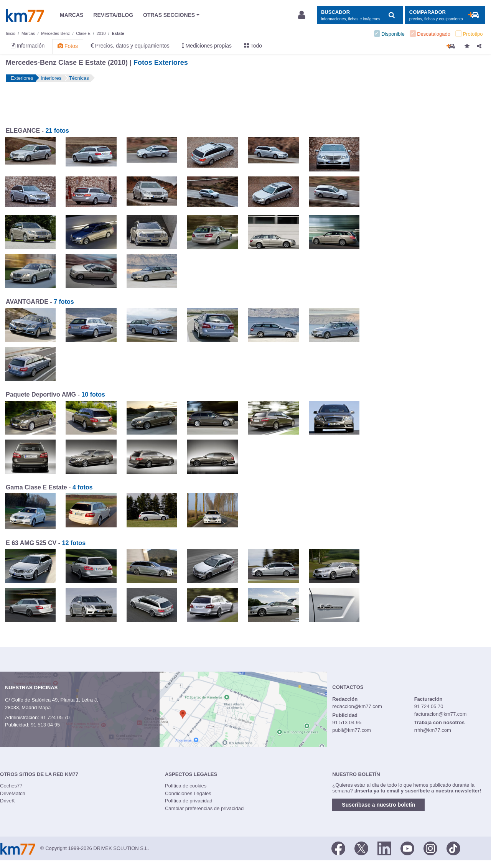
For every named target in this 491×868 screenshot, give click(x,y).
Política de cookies (186, 786)
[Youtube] (407, 848)
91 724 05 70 (55, 717)
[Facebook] (338, 848)
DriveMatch (13, 793)
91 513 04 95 (45, 725)
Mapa (45, 707)
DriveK (7, 801)
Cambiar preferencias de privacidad (204, 808)
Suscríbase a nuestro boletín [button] (378, 805)
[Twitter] (361, 848)
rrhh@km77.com (433, 730)
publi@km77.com (352, 730)
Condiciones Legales (188, 793)
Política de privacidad (189, 801)
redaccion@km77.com (357, 706)
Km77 (25, 15)
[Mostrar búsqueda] (360, 15)
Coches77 (11, 786)
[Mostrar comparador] (445, 15)
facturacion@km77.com (441, 714)
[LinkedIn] (384, 848)
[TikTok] (453, 848)
